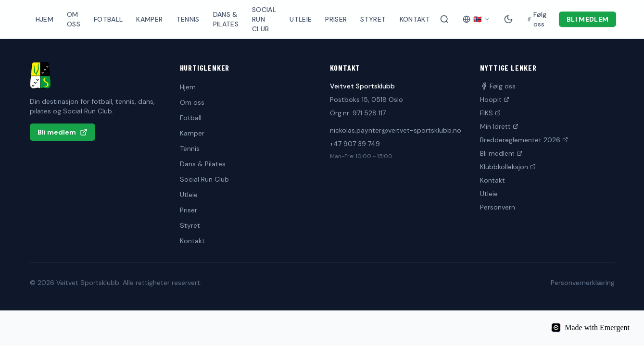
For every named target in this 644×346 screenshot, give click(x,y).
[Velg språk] (476, 19)
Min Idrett (499, 126)
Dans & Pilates (226, 19)
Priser (336, 19)
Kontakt (415, 19)
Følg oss (498, 86)
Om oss (74, 19)
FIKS (490, 113)
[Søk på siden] (444, 19)
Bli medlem (588, 19)
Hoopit (495, 99)
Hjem (44, 19)
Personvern (498, 207)
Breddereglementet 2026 (524, 140)
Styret (373, 19)
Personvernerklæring (583, 283)
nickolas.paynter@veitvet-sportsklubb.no (396, 130)
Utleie (301, 19)
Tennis (188, 19)
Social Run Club (264, 19)
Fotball (108, 19)
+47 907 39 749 (355, 144)
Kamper (149, 19)
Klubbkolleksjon (508, 167)
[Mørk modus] (508, 19)
